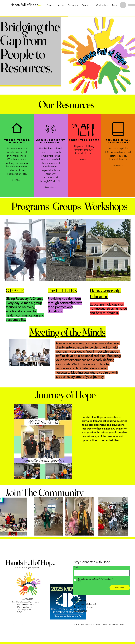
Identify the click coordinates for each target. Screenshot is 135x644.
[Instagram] (12, 624)
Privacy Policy (80, 601)
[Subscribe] (120, 588)
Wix (124, 624)
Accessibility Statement (85, 604)
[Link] (16, 624)
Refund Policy (80, 610)
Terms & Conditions (83, 607)
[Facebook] (7, 624)
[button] (84, 159)
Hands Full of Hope (31, 562)
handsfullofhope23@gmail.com (26, 602)
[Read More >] (17, 180)
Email (76, 567)
